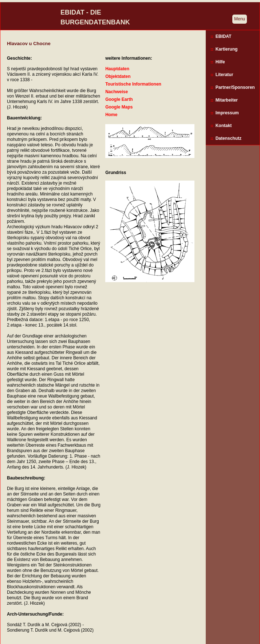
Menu (240, 19)
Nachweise (117, 92)
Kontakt (224, 126)
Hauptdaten (117, 69)
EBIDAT (224, 36)
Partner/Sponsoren (235, 87)
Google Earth (119, 99)
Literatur (224, 75)
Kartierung (227, 49)
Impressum (227, 113)
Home (111, 115)
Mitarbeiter (227, 100)
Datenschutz (229, 138)
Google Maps (119, 107)
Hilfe (220, 62)
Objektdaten (118, 76)
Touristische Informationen (133, 84)
